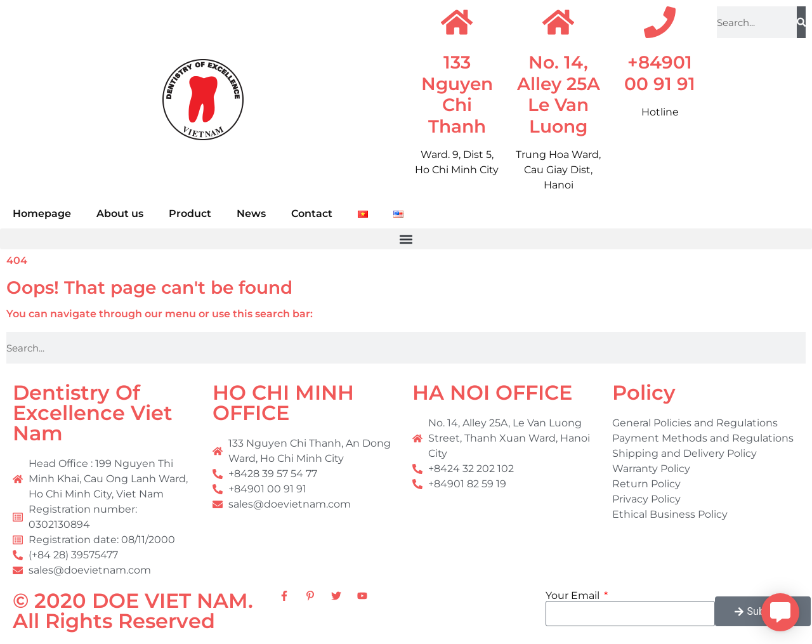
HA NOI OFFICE (492, 392)
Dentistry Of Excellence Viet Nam (93, 413)
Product (190, 214)
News (251, 214)
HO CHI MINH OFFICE (283, 403)
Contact (312, 214)
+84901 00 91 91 (660, 73)
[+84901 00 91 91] (660, 22)
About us (120, 214)
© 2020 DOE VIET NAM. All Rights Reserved (133, 611)
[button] (406, 239)
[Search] (801, 22)
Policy (644, 392)
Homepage (42, 214)
